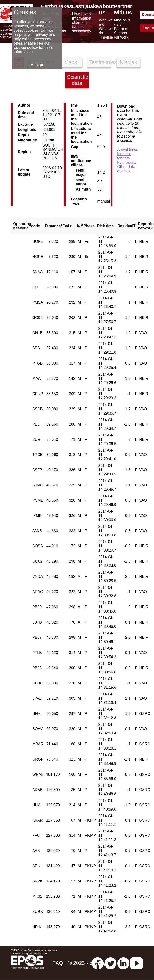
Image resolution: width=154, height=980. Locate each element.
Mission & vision (122, 22)
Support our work (121, 35)
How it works (83, 14)
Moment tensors (124, 156)
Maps (71, 62)
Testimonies (100, 62)
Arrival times (128, 150)
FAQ (58, 963)
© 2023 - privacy (87, 963)
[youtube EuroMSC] (137, 963)
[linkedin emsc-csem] (123, 963)
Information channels (82, 20)
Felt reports (127, 162)
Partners (121, 29)
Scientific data (77, 80)
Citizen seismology (82, 29)
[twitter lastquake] (111, 963)
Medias (128, 62)
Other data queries (126, 169)
